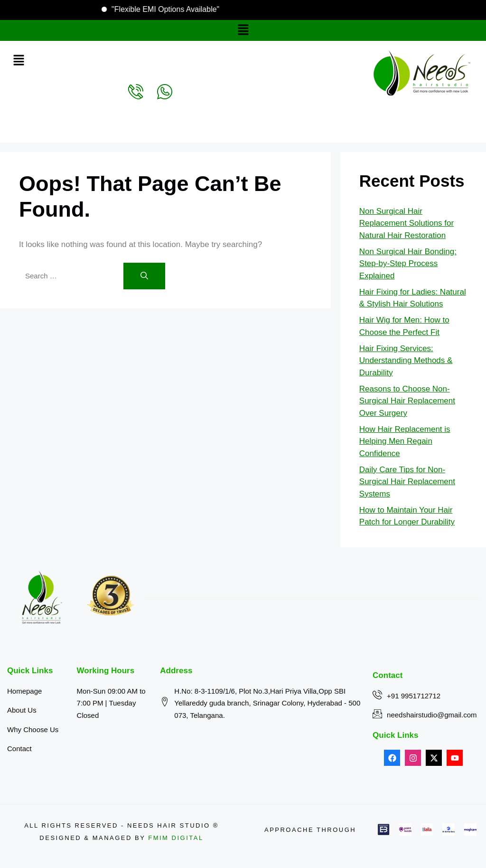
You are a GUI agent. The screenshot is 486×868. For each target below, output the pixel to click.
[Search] (144, 276)
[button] (243, 30)
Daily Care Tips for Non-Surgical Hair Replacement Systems (407, 482)
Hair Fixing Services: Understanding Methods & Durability (406, 361)
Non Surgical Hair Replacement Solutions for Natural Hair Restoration (407, 223)
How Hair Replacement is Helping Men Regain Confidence (405, 441)
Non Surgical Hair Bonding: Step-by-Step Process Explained (408, 264)
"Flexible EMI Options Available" (154, 9)
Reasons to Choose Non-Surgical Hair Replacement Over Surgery (407, 401)
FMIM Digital (176, 838)
